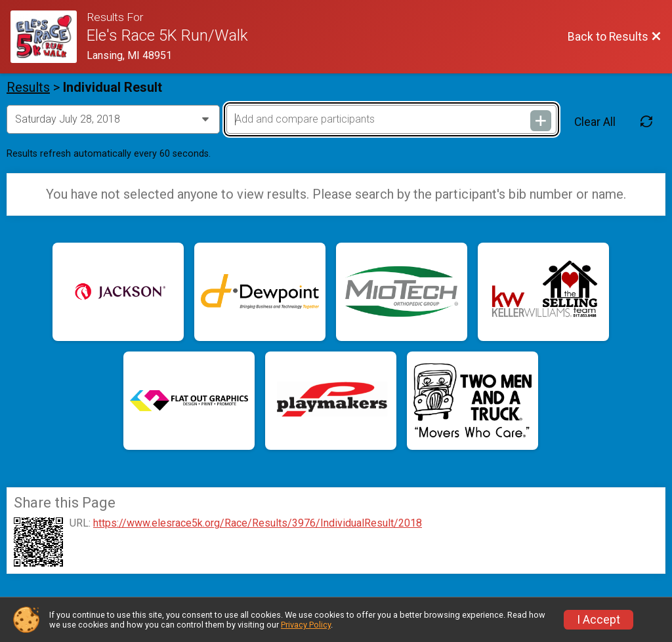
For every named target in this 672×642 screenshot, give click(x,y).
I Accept (598, 620)
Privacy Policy (306, 625)
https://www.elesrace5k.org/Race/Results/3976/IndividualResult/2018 (258, 523)
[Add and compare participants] (391, 119)
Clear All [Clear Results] (595, 122)
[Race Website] (49, 37)
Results (28, 87)
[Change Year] (113, 119)
